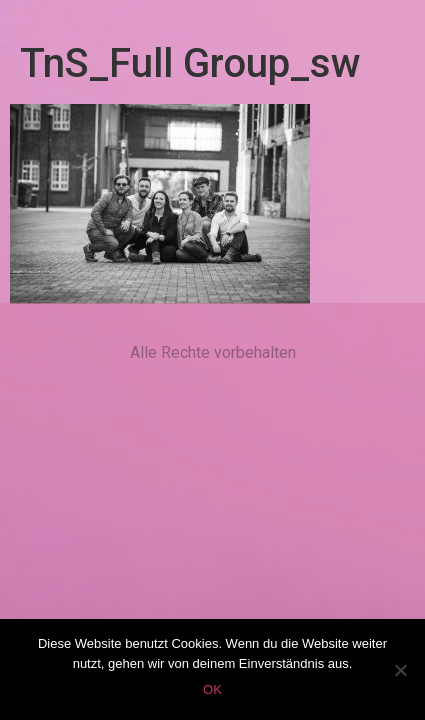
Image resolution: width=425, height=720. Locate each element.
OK (212, 689)
